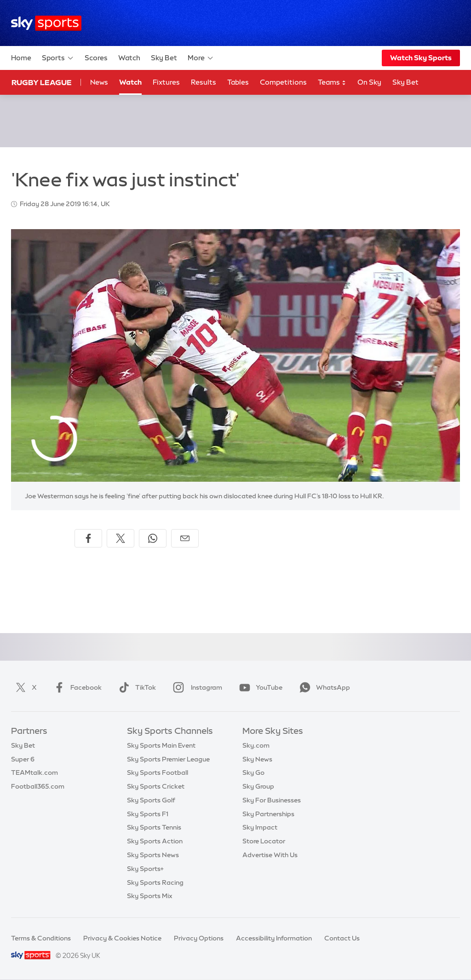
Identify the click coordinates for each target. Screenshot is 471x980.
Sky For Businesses (272, 800)
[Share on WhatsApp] (153, 538)
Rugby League (42, 82)
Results (204, 82)
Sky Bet (164, 58)
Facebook (76, 687)
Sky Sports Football (158, 772)
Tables (238, 82)
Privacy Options (199, 938)
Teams (332, 83)
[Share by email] (185, 538)
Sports (58, 58)
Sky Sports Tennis (154, 827)
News (99, 82)
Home (21, 58)
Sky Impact (260, 827)
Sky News (257, 759)
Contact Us (342, 938)
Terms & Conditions (41, 938)
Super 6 (23, 759)
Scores (96, 58)
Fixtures (166, 82)
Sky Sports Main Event (161, 745)
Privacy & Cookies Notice (122, 938)
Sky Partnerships (268, 814)
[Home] (46, 23)
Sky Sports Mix (150, 896)
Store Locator (264, 841)
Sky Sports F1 (148, 814)
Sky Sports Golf (151, 800)
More (201, 58)
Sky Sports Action (155, 841)
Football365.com (38, 786)
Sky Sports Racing (155, 882)
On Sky (369, 82)
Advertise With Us (270, 855)
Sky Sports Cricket (156, 786)
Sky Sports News (153, 855)
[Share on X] (121, 538)
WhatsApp (323, 687)
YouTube (259, 687)
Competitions (283, 82)
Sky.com (256, 745)
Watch (129, 58)
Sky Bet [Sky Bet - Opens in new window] (405, 82)
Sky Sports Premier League (168, 759)
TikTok (135, 687)
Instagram (196, 687)
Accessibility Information (274, 938)
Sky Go (253, 772)
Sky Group (258, 786)
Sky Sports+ (145, 869)
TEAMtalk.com (34, 772)
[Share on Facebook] (88, 538)
